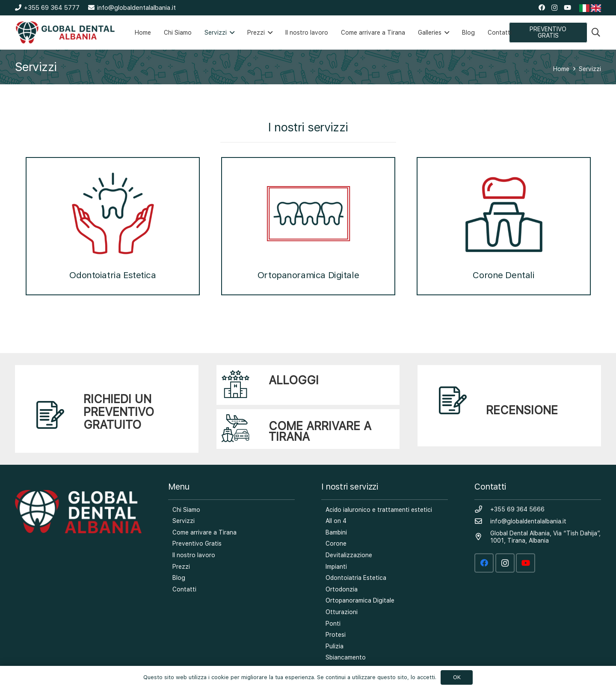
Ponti (333, 624)
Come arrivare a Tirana (204, 532)
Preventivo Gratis (197, 543)
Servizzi (184, 521)
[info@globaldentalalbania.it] (482, 522)
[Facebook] (542, 7)
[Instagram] (554, 8)
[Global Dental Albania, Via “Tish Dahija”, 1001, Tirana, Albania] (482, 537)
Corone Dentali (504, 226)
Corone (336, 543)
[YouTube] (567, 7)
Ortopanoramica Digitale (308, 226)
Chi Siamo (186, 510)
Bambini (336, 532)
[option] (113, 222)
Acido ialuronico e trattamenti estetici (379, 510)
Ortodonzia (342, 589)
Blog (179, 578)
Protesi (336, 635)
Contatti (184, 589)
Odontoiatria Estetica (113, 226)
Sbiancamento (346, 657)
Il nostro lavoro (194, 555)
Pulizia (335, 646)
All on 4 (336, 521)
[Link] (65, 33)
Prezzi (181, 567)
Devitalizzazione (349, 555)
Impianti (336, 567)
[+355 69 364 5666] (482, 510)
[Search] (596, 32)
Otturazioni (342, 612)
